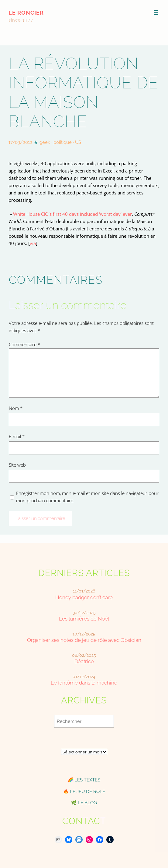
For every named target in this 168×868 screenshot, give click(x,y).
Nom (16, 408)
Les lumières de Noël (84, 619)
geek (45, 142)
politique (63, 142)
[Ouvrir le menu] (156, 12)
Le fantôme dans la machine (84, 683)
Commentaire (24, 344)
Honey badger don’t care (84, 598)
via (33, 243)
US (78, 142)
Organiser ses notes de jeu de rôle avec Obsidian (84, 640)
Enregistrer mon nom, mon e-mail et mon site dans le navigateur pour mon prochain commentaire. (87, 497)
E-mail (17, 436)
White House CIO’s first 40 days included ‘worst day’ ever (72, 214)
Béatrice (84, 662)
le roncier (26, 13)
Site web (17, 465)
